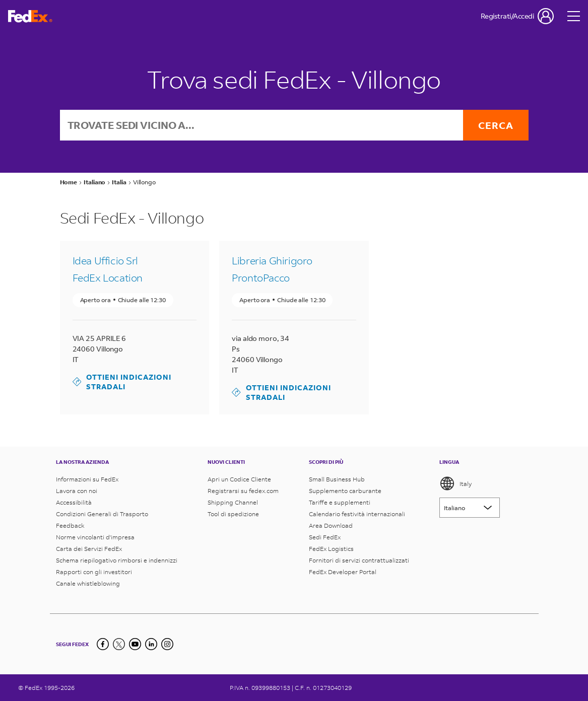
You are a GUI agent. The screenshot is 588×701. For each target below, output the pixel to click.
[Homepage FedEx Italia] (30, 16)
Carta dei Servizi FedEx (89, 549)
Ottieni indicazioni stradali (122, 382)
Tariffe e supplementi (340, 502)
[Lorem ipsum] (470, 508)
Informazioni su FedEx (87, 479)
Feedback (70, 525)
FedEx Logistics (331, 549)
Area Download (331, 525)
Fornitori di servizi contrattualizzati (359, 560)
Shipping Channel (233, 502)
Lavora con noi (77, 491)
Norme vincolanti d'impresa (95, 537)
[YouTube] (135, 644)
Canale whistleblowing (88, 583)
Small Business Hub (337, 479)
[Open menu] (574, 16)
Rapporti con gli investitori (94, 572)
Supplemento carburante (345, 491)
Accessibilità (74, 502)
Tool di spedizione (233, 514)
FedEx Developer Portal (343, 572)
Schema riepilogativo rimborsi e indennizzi (117, 560)
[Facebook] (103, 644)
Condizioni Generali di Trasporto (102, 514)
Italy (455, 483)
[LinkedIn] (151, 644)
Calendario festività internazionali (357, 514)
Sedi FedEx (325, 537)
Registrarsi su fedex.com (243, 491)
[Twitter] (119, 644)
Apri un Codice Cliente (239, 479)
